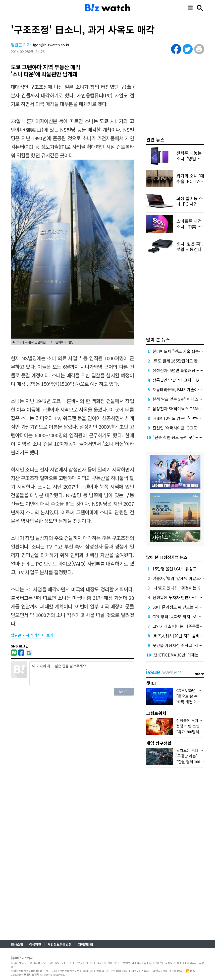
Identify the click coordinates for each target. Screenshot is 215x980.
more (199, 674)
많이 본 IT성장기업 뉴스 (167, 557)
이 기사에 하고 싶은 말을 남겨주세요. (82, 674)
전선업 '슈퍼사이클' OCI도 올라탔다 (183, 428)
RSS (190, 971)
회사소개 (17, 944)
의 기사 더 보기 (32, 635)
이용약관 (35, 944)
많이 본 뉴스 (158, 339)
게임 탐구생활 (159, 743)
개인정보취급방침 (60, 944)
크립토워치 (156, 713)
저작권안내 (85, 944)
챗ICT (152, 683)
